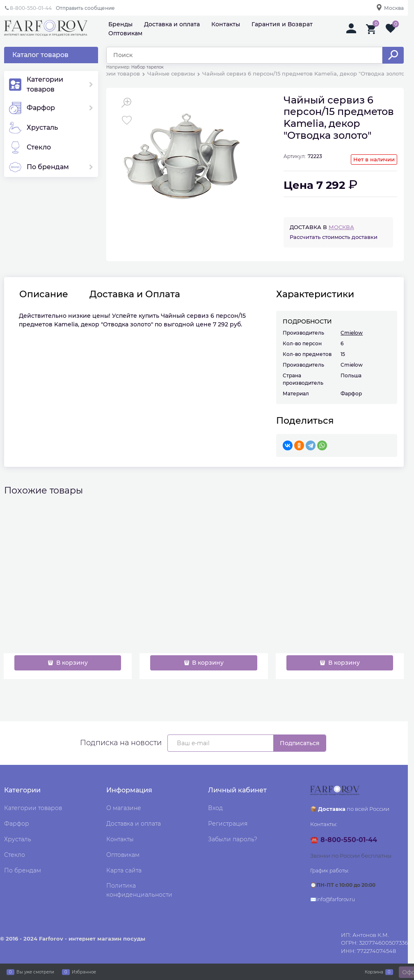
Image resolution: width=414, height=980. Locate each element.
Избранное (84, 972)
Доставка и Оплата (135, 294)
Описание (44, 294)
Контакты (226, 24)
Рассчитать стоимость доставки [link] (334, 237)
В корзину (71, 663)
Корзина (374, 972)
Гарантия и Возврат (282, 24)
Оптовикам (125, 33)
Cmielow (352, 333)
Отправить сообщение (85, 8)
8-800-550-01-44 (31, 8)
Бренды (120, 24)
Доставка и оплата (172, 24)
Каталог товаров (40, 55)
